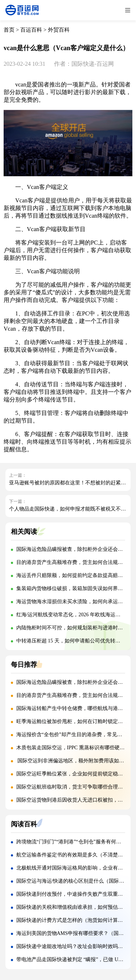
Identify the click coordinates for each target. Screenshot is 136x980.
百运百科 (31, 30)
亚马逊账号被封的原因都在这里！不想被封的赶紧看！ (70, 483)
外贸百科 (59, 30)
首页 (9, 30)
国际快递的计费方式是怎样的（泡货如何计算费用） (75, 920)
